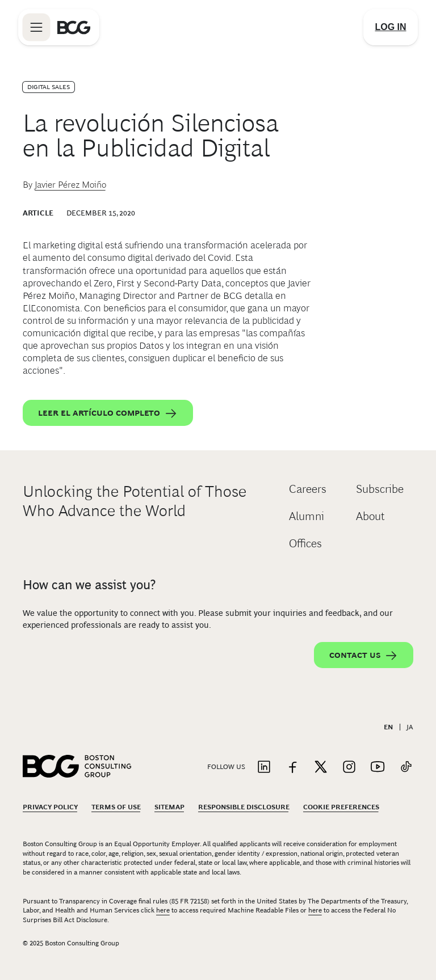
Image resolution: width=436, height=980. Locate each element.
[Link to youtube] (378, 768)
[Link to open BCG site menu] (36, 27)
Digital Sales (49, 87)
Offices (305, 543)
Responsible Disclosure (244, 807)
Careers (308, 489)
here (163, 910)
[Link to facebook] (292, 768)
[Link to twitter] (321, 768)
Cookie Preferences (341, 807)
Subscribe (380, 489)
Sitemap (169, 807)
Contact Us (364, 656)
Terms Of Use (116, 807)
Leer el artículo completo (108, 413)
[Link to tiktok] (406, 768)
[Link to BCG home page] (74, 27)
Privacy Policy (50, 807)
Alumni (307, 516)
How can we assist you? (89, 585)
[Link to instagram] (349, 768)
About (370, 516)
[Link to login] (391, 27)
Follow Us (226, 767)
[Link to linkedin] (264, 768)
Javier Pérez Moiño (70, 185)
